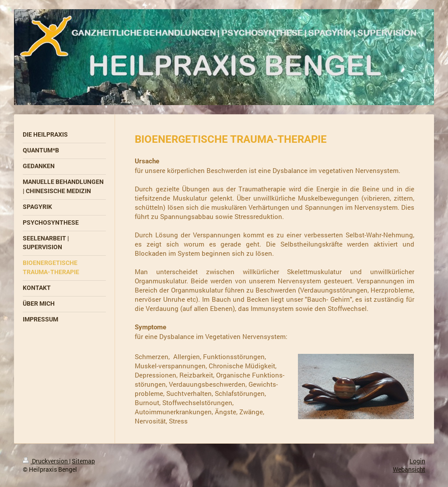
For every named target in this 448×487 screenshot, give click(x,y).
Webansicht (409, 469)
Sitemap (83, 461)
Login (417, 461)
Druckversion (46, 461)
